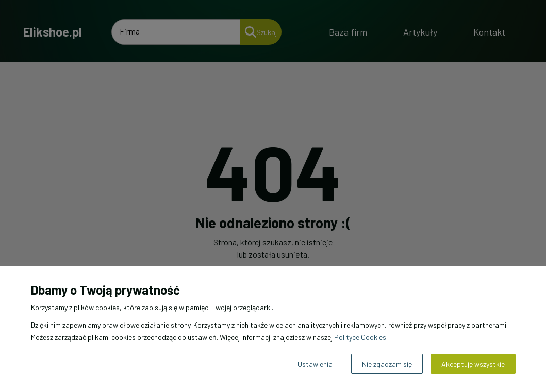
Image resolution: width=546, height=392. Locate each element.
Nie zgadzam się (387, 364)
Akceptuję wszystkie (473, 364)
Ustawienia (315, 364)
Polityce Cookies (360, 337)
